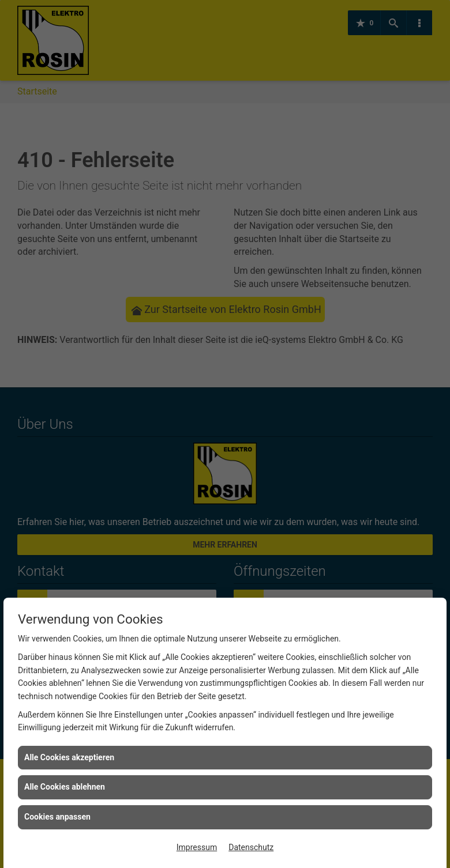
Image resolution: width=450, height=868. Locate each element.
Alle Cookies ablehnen (65, 787)
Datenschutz (251, 847)
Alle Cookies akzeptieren (69, 757)
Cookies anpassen (57, 817)
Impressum (197, 847)
